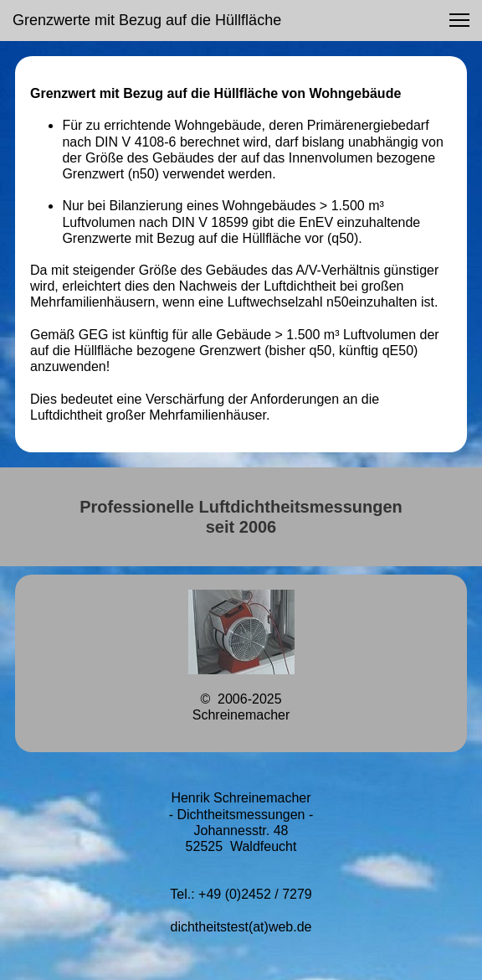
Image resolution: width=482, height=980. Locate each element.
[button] (459, 20)
